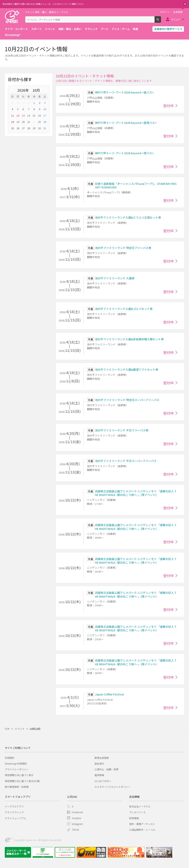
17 (45, 115)
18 (13, 122)
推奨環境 (99, 775)
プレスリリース (137, 812)
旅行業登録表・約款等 (17, 787)
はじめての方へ (103, 781)
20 (23, 122)
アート (105, 29)
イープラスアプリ (14, 806)
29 (23, 103)
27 (13, 103)
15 (34, 115)
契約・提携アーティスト (142, 824)
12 (18, 115)
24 (45, 122)
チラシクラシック (14, 812)
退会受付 (99, 763)
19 (18, 122)
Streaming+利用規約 (16, 763)
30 (29, 103)
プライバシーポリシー (17, 769)
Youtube (76, 818)
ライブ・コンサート (16, 29)
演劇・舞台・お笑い (70, 29)
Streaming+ (13, 35)
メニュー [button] (176, 19)
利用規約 (10, 758)
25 (13, 128)
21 (29, 122)
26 (18, 128)
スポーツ (36, 29)
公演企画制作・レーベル (142, 830)
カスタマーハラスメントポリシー (112, 787)
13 (23, 115)
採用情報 (134, 818)
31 (45, 128)
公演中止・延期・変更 (106, 769)
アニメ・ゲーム (121, 29)
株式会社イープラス (140, 806)
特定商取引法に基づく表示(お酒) (22, 781)
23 (39, 122)
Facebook (77, 812)
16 (39, 115)
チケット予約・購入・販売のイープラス (47, 12)
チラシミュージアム (15, 818)
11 (13, 115)
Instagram (77, 824)
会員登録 (178, 12)
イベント (50, 29)
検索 (161, 21)
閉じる (185, 4)
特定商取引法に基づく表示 (19, 775)
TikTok (75, 830)
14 (29, 115)
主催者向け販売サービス (168, 29)
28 (18, 103)
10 (45, 109)
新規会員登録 (102, 758)
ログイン (165, 12)
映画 (135, 29)
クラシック (91, 29)
